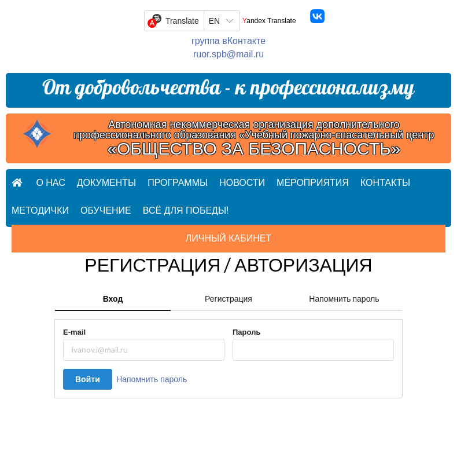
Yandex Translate (269, 21)
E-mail (74, 332)
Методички (40, 210)
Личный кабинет (228, 238)
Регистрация (228, 299)
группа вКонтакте (228, 41)
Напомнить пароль (344, 299)
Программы (178, 183)
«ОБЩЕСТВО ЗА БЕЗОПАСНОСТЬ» (254, 149)
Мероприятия (313, 183)
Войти (88, 379)
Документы (106, 183)
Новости (242, 183)
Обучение (106, 210)
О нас (50, 183)
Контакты (385, 183)
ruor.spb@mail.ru (228, 54)
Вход (113, 299)
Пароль (246, 332)
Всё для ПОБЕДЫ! (186, 210)
